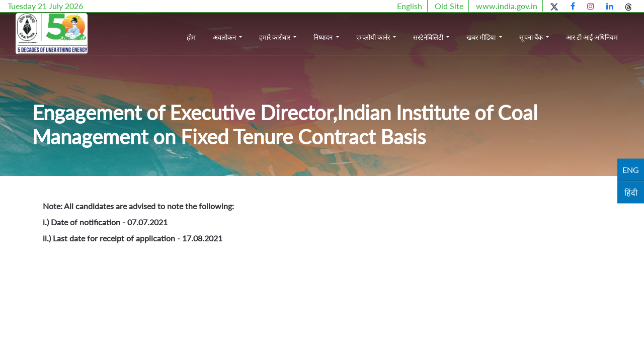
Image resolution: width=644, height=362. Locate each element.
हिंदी (631, 192)
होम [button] (191, 37)
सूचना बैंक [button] (532, 37)
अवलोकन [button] (225, 37)
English (410, 6)
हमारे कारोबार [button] (275, 37)
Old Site (449, 6)
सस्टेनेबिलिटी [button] (429, 37)
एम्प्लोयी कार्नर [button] (374, 37)
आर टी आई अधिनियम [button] (592, 37)
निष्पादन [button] (324, 37)
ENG (631, 170)
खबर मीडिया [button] (482, 37)
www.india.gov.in (507, 6)
